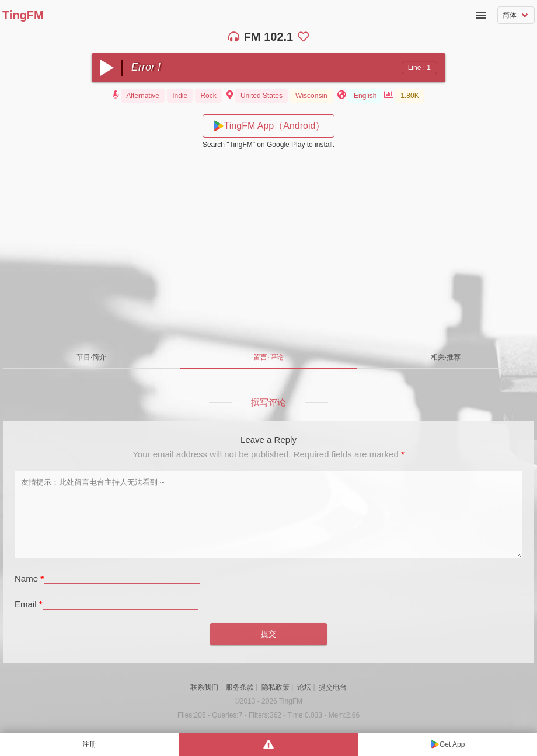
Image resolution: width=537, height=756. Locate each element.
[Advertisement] (268, 245)
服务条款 (240, 687)
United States (261, 96)
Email (29, 604)
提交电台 (333, 687)
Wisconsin (311, 96)
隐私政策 (276, 687)
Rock (208, 96)
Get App (452, 744)
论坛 (304, 687)
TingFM (23, 15)
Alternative (143, 96)
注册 (89, 744)
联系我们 (204, 687)
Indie (180, 96)
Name (29, 578)
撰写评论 (268, 402)
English (365, 96)
